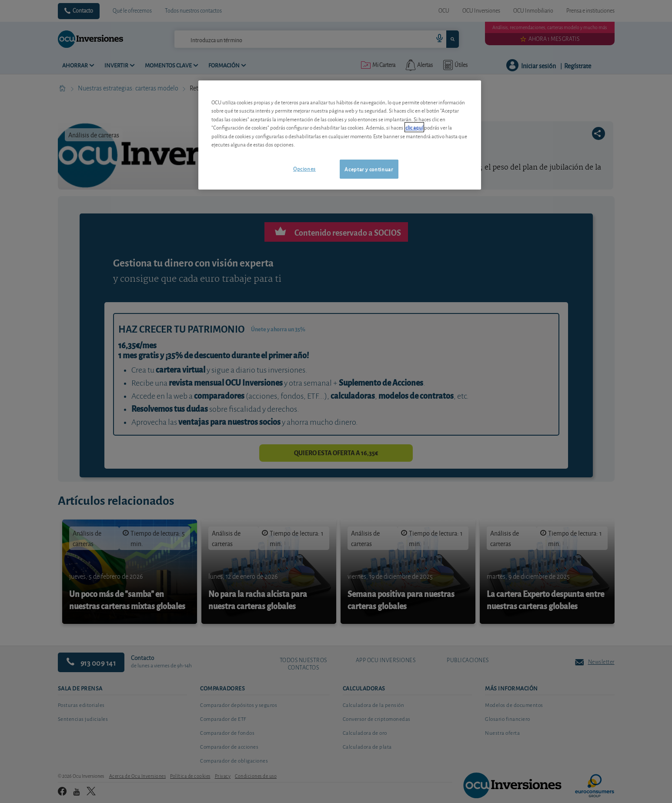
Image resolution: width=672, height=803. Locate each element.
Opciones (304, 168)
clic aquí (414, 127)
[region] (340, 135)
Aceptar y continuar (369, 169)
